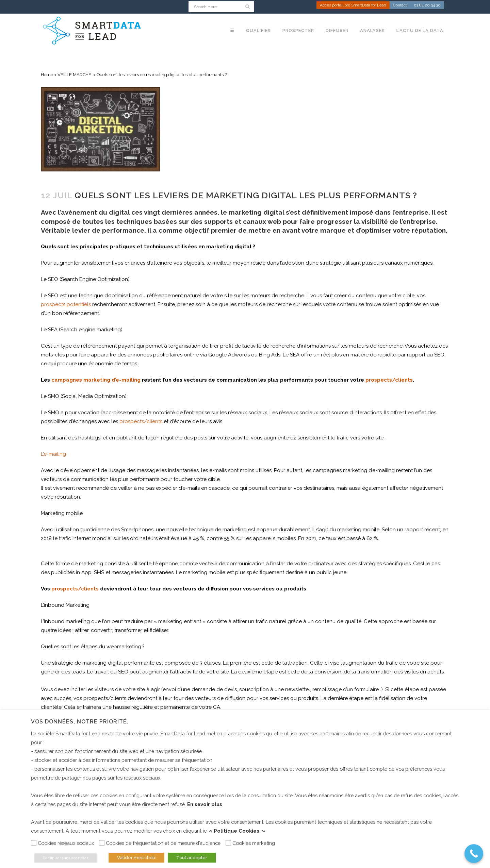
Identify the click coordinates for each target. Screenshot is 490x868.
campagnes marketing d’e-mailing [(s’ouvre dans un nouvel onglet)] (96, 380)
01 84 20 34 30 (427, 5)
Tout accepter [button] (192, 858)
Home (47, 75)
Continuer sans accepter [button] (66, 858)
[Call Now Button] (474, 854)
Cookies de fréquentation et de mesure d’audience (163, 843)
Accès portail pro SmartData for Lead (353, 5)
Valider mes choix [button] (136, 858)
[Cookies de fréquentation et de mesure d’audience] (102, 843)
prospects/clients (141, 421)
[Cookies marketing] (228, 843)
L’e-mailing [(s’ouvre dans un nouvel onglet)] (53, 454)
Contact (400, 5)
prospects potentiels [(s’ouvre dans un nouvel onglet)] (66, 304)
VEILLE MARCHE (74, 75)
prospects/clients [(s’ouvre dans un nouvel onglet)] (75, 589)
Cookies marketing (254, 843)
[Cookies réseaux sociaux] (34, 843)
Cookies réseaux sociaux (66, 843)
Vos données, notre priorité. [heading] (80, 722)
